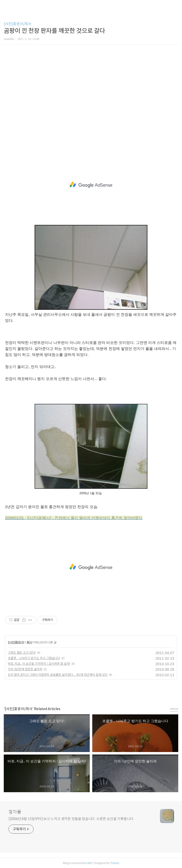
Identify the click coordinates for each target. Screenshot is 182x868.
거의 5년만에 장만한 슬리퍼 (25, 669)
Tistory (115, 863)
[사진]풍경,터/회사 (18, 24)
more (174, 709)
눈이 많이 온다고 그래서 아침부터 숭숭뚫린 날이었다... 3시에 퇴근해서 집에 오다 (58, 675)
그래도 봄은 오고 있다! (22, 653)
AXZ (90, 863)
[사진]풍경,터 (16, 642)
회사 (29, 642)
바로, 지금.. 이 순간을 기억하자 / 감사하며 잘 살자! (39, 664)
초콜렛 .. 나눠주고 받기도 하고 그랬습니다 (34, 658)
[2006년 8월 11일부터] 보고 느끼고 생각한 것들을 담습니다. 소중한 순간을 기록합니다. (71, 819)
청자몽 (15, 812)
